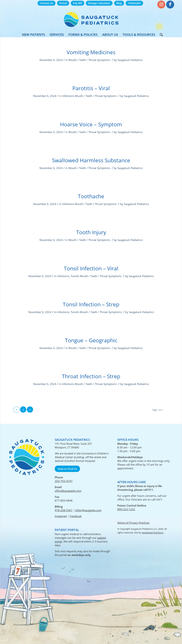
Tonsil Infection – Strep (91, 304)
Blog (119, 3)
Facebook (76, 516)
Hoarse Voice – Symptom (91, 124)
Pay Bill (77, 3)
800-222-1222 (126, 509)
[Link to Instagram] (161, 5)
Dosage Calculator (99, 3)
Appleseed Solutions (153, 533)
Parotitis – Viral (91, 88)
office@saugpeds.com (68, 491)
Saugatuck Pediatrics (130, 60)
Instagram (61, 516)
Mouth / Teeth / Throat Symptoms (89, 60)
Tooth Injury (91, 232)
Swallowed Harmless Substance (91, 160)
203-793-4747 (64, 481)
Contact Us (46, 3)
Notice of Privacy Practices (133, 523)
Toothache (91, 196)
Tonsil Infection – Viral (91, 268)
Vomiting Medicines (91, 52)
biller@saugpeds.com (88, 510)
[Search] (160, 35)
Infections (68, 96)
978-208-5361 (64, 510)
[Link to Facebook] (170, 5)
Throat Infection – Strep (91, 376)
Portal (63, 3)
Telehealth (134, 3)
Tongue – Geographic (91, 340)
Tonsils (75, 276)
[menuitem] (46, 3)
